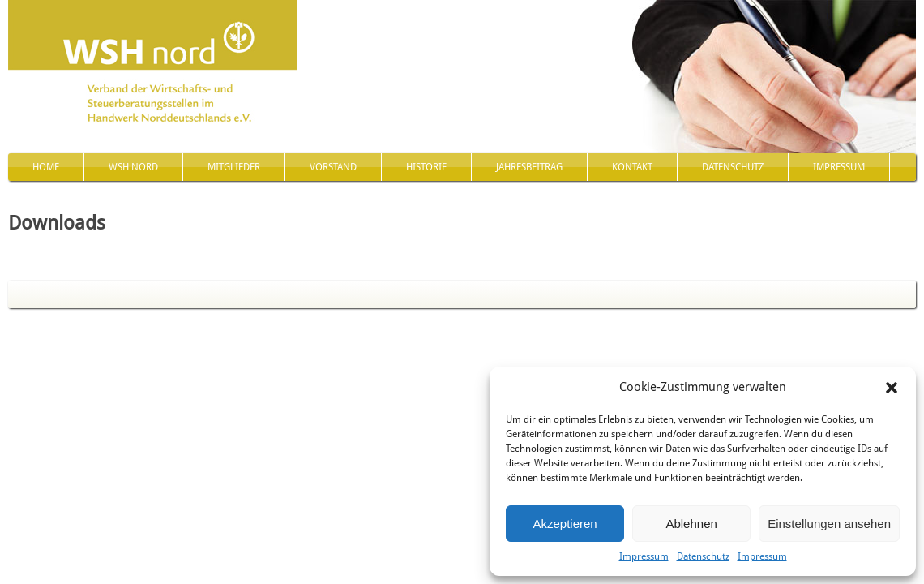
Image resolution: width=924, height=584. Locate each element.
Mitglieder (234, 167)
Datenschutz (703, 556)
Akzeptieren (565, 524)
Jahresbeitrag (529, 167)
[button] (892, 388)
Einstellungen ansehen (829, 524)
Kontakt (632, 167)
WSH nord (133, 167)
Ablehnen (691, 524)
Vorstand (333, 167)
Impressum (644, 556)
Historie (426, 167)
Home (46, 167)
